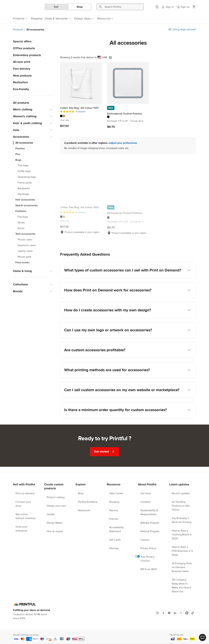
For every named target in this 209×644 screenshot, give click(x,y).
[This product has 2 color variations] (128, 117)
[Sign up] (183, 7)
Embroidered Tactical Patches (125, 114)
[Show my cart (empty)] (194, 7)
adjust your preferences (123, 143)
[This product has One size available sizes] (81, 120)
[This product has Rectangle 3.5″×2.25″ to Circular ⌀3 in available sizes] (128, 121)
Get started (105, 452)
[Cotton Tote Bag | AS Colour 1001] (81, 83)
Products (18, 30)
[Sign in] (167, 7)
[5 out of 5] (81, 112)
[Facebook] (163, 613)
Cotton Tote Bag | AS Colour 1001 (79, 108)
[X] (181, 613)
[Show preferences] (158, 7)
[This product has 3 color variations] (81, 116)
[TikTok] (193, 613)
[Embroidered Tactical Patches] (128, 83)
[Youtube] (169, 613)
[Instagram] (157, 613)
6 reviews (81, 112)
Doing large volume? (184, 29)
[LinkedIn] (175, 613)
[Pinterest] (187, 613)
